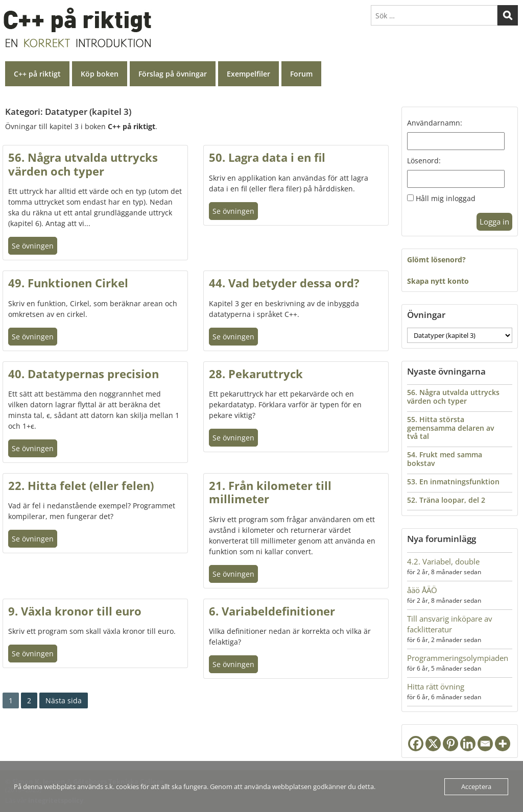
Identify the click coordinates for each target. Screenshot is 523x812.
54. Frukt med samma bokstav (445, 459)
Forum (301, 74)
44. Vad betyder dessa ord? (284, 283)
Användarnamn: (435, 123)
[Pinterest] (450, 744)
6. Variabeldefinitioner (272, 611)
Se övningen (33, 246)
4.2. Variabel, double (443, 561)
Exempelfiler (248, 74)
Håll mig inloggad (446, 198)
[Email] (485, 744)
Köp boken (100, 74)
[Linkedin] (468, 744)
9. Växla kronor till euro (75, 611)
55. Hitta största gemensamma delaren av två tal (450, 428)
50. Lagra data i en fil (267, 157)
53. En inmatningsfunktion (453, 482)
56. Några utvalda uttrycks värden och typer (83, 164)
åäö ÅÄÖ (422, 590)
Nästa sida (64, 700)
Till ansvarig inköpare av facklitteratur (450, 624)
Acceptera (476, 786)
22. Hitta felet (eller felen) (81, 485)
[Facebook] (416, 744)
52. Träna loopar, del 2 (446, 500)
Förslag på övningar (173, 74)
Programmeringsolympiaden (458, 658)
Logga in (494, 222)
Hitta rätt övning (436, 686)
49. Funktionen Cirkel (68, 283)
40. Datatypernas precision (84, 374)
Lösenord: (424, 161)
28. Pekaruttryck (256, 374)
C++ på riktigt (37, 74)
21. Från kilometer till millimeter (270, 492)
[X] (433, 744)
